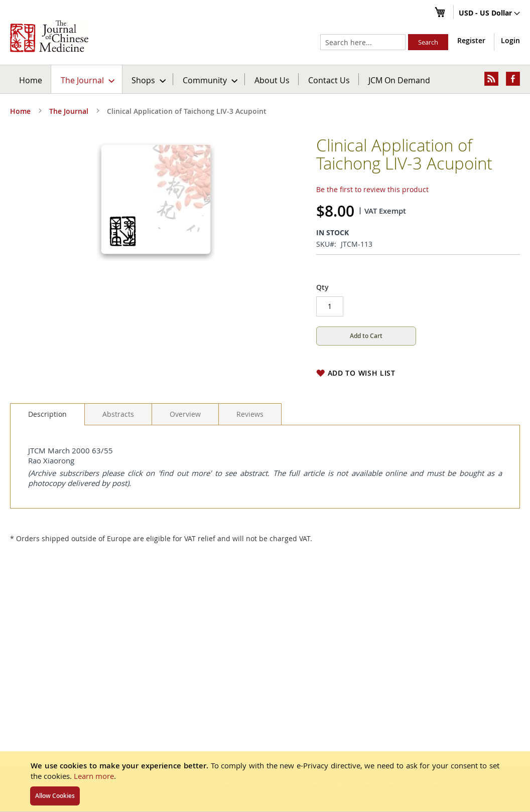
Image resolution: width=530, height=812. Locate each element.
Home (31, 80)
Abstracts (118, 414)
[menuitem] (87, 79)
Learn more (94, 776)
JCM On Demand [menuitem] (399, 80)
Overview (185, 414)
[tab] (47, 414)
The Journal (69, 111)
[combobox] (363, 42)
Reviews (250, 414)
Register (471, 40)
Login (510, 40)
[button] (489, 14)
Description (47, 414)
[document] (265, 781)
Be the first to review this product (372, 189)
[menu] (265, 79)
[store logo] (49, 36)
